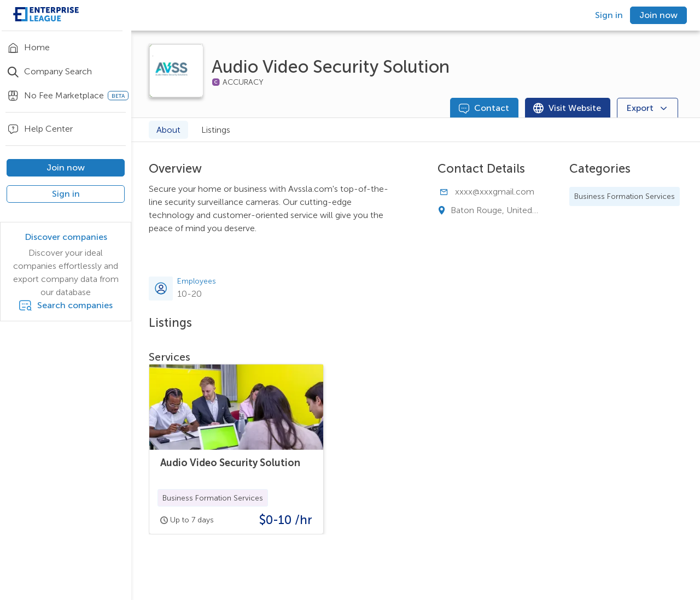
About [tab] (168, 130)
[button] (213, 498)
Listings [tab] (216, 130)
